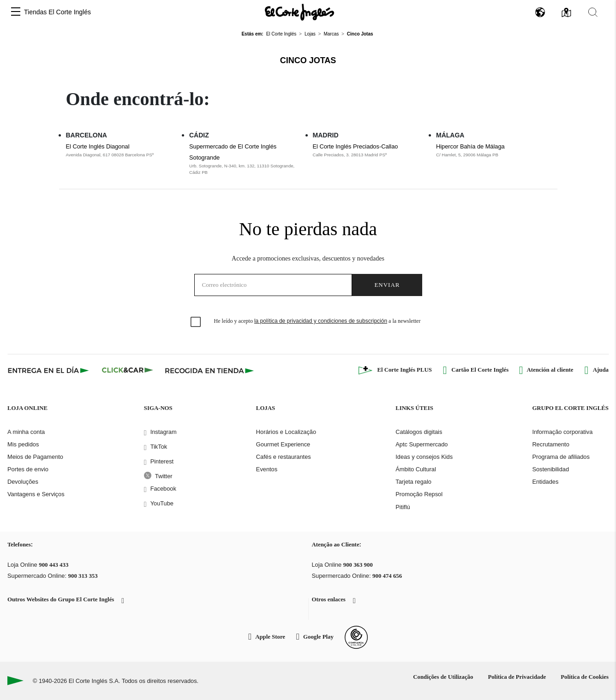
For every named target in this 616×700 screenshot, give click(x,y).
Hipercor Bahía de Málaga (470, 146)
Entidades (545, 482)
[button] (16, 12)
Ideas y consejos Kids (424, 457)
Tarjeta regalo (413, 482)
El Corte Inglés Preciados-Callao (356, 146)
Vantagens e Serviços (36, 494)
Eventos (267, 469)
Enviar (387, 285)
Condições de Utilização (443, 677)
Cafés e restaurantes (284, 457)
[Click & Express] (49, 370)
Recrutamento (550, 444)
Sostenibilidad (550, 469)
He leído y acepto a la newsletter (317, 321)
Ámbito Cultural (416, 469)
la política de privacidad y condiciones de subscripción (321, 321)
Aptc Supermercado (422, 444)
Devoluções (23, 482)
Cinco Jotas (308, 60)
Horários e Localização (286, 432)
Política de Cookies (585, 677)
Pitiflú (403, 507)
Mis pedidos (23, 444)
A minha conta (26, 432)
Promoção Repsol (419, 494)
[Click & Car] (128, 370)
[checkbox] (196, 322)
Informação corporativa (562, 432)
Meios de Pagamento (35, 457)
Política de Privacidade (517, 677)
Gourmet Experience (283, 444)
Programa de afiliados (561, 457)
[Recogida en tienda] (209, 370)
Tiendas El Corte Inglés (57, 12)
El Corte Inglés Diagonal (98, 146)
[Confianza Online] (356, 637)
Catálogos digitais (419, 432)
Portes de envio (28, 469)
